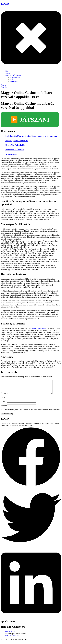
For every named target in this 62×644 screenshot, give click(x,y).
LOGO (5, 4)
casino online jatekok (39, 328)
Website (4, 408)
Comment (5, 396)
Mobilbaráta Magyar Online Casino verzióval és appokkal (31, 136)
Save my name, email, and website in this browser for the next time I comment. (32, 412)
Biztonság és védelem (15, 150)
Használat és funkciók (15, 145)
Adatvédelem (11, 154)
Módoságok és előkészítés (17, 141)
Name (4, 400)
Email (4, 404)
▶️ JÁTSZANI (30, 120)
